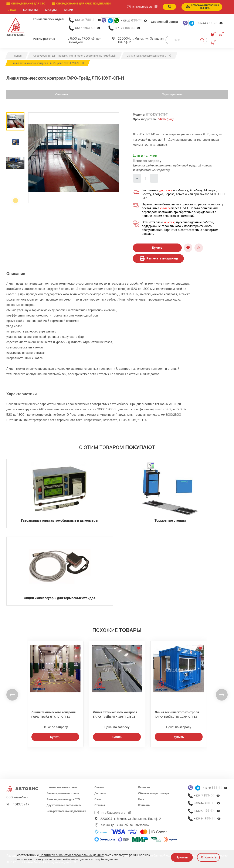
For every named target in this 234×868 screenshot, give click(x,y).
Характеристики (172, 94)
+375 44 (88, 20)
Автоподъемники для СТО (63, 799)
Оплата (165, 208)
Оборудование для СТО (28, 4)
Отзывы (100, 805)
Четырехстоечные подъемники (66, 811)
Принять (182, 857)
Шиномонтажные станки (62, 787)
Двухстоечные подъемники (64, 805)
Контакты (144, 805)
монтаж (169, 222)
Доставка (100, 793)
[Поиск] (186, 40)
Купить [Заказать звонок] (55, 737)
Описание (62, 94)
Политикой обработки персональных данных (72, 855)
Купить (157, 248)
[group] (74, 158)
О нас (12, 10)
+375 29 (134, 21)
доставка (166, 191)
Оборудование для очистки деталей (83, 4)
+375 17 (88, 28)
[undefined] (12, 695)
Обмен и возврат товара (153, 793)
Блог (141, 799)
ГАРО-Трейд (166, 119)
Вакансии (144, 787)
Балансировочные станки (63, 793)
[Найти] (202, 40)
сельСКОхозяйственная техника (203, 7)
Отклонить (209, 857)
